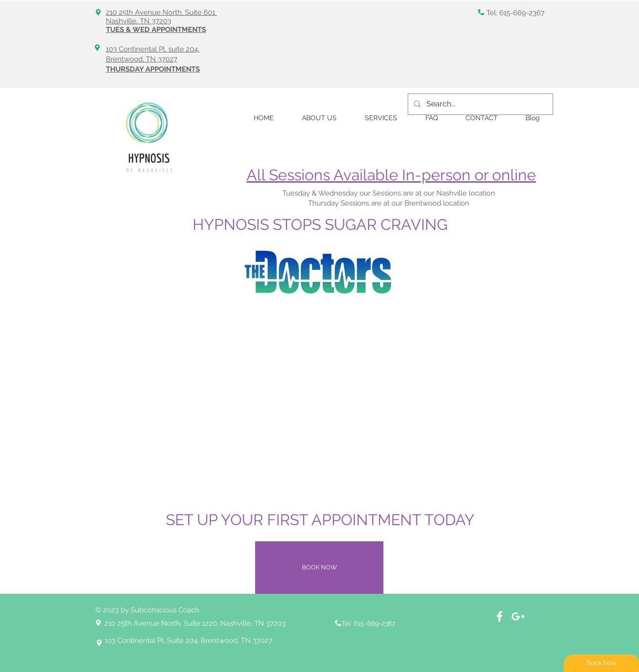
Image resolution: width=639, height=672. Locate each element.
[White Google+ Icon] (518, 616)
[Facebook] (500, 616)
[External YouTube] (319, 405)
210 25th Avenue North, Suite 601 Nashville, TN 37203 (161, 17)
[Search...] (479, 104)
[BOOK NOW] (319, 568)
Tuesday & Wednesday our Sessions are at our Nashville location (390, 193)
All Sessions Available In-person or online (391, 175)
